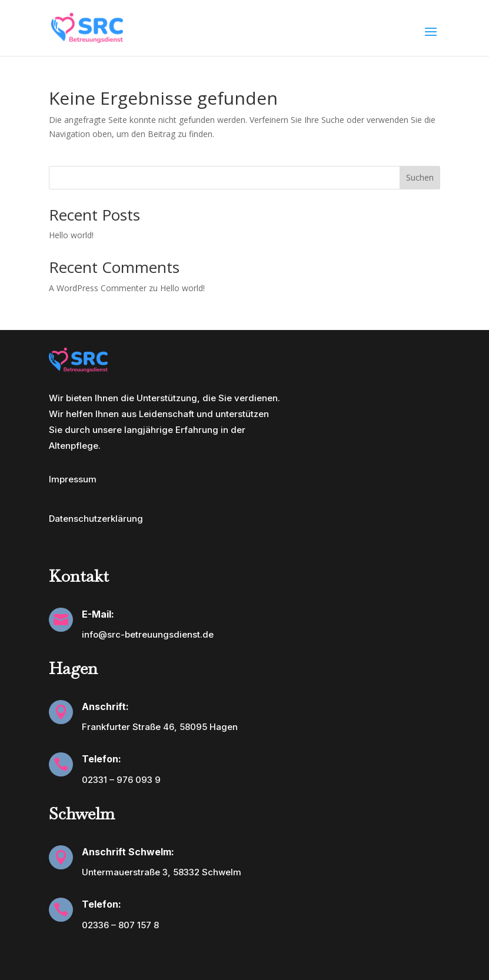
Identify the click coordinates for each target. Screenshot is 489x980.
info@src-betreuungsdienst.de (148, 634)
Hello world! (71, 235)
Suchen (420, 177)
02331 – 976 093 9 (121, 780)
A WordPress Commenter (98, 288)
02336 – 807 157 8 (120, 925)
